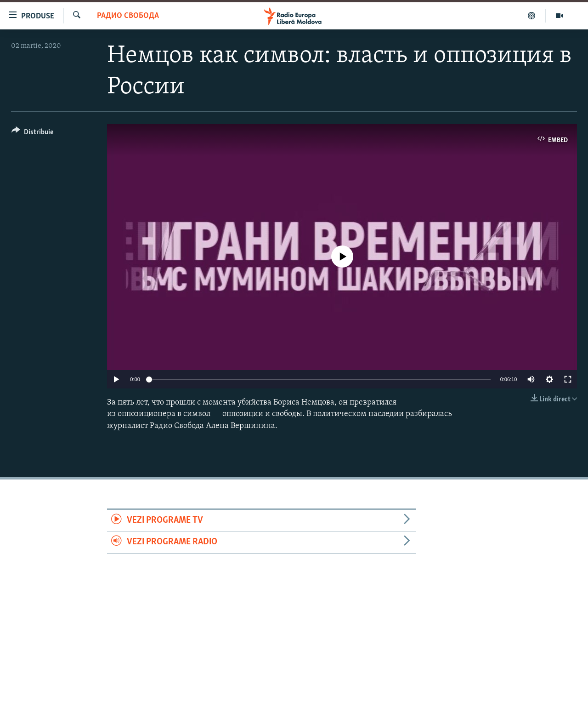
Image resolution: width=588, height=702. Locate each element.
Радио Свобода (128, 16)
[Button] (32, 134)
